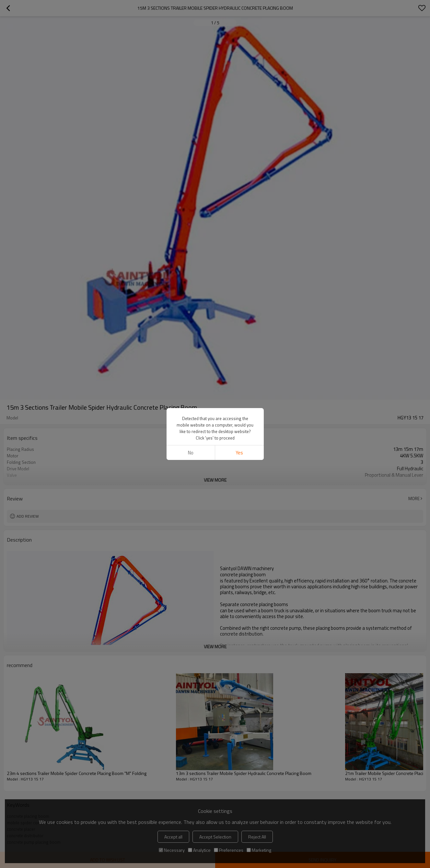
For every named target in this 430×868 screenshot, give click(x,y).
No (191, 453)
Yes (239, 453)
